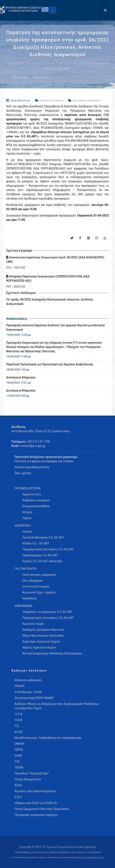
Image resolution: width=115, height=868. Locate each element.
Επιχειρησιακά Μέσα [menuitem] (36, 506)
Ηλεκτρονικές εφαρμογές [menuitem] (39, 575)
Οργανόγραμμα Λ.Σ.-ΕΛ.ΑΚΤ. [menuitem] (40, 555)
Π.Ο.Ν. (19, 720)
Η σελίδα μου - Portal (28, 692)
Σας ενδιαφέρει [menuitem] (33, 581)
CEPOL (19, 750)
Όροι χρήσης (23, 473)
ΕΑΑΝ (18, 756)
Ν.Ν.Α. (19, 785)
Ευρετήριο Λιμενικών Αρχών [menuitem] (41, 641)
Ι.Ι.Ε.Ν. (19, 714)
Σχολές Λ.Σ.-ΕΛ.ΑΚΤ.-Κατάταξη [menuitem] (42, 561)
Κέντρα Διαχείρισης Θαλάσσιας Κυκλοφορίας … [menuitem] (53, 653)
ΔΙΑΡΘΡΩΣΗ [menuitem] (22, 526)
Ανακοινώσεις (41, 77)
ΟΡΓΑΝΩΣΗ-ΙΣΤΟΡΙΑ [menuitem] (28, 488)
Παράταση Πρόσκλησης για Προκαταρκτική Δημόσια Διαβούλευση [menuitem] (50, 364)
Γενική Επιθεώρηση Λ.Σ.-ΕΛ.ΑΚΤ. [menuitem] (43, 537)
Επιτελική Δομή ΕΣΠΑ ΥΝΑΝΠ (34, 698)
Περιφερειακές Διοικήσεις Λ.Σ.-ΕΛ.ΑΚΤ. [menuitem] (48, 549)
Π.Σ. (17, 726)
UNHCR (19, 744)
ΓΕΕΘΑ (19, 767)
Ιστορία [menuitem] (27, 512)
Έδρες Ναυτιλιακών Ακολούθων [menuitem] (43, 636)
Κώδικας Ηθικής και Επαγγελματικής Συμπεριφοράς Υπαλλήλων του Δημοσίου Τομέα (57, 706)
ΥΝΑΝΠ (20, 686)
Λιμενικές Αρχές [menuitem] (33, 624)
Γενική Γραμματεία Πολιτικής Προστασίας (42, 809)
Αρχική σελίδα (20, 77)
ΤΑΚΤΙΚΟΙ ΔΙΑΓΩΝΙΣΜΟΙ (51, 101)
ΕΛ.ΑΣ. (19, 732)
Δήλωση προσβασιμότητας (32, 467)
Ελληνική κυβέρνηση (28, 680)
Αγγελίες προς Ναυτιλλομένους (35, 791)
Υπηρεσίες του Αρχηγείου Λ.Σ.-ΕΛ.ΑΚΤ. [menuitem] (48, 612)
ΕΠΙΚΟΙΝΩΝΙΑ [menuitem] (23, 606)
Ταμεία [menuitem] (27, 518)
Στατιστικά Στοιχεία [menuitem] (36, 587)
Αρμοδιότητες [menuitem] (32, 494)
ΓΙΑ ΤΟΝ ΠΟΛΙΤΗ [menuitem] (25, 569)
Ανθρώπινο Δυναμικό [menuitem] (36, 500)
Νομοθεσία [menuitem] (30, 598)
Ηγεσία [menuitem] (27, 532)
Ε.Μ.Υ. (18, 797)
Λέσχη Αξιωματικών (28, 779)
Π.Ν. (17, 761)
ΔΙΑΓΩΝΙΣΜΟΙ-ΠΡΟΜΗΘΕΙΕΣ (87, 101)
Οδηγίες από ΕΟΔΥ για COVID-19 (36, 803)
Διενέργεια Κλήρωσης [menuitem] (21, 377)
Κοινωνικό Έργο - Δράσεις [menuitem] (39, 592)
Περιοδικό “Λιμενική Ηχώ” (32, 773)
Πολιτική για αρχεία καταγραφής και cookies (44, 461)
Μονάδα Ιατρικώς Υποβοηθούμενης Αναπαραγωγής (48, 738)
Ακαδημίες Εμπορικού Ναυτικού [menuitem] (43, 630)
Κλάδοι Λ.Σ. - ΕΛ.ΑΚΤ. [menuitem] (36, 543)
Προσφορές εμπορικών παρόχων (36, 815)
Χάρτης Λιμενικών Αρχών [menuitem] (39, 647)
